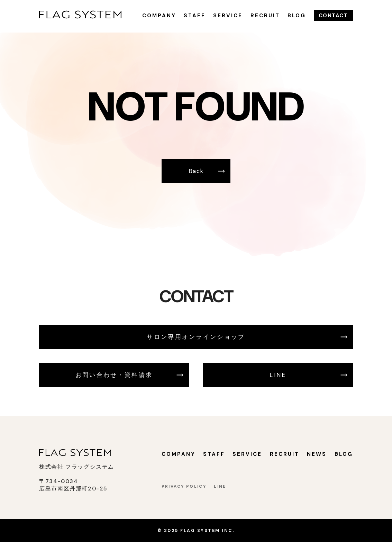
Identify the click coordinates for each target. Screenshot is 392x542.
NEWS (317, 454)
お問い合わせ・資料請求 (114, 375)
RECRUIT (265, 16)
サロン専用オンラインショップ (196, 337)
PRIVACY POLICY (184, 486)
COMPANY (159, 16)
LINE (278, 375)
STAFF (195, 16)
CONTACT (333, 16)
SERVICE (228, 16)
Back (196, 171)
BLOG (297, 16)
